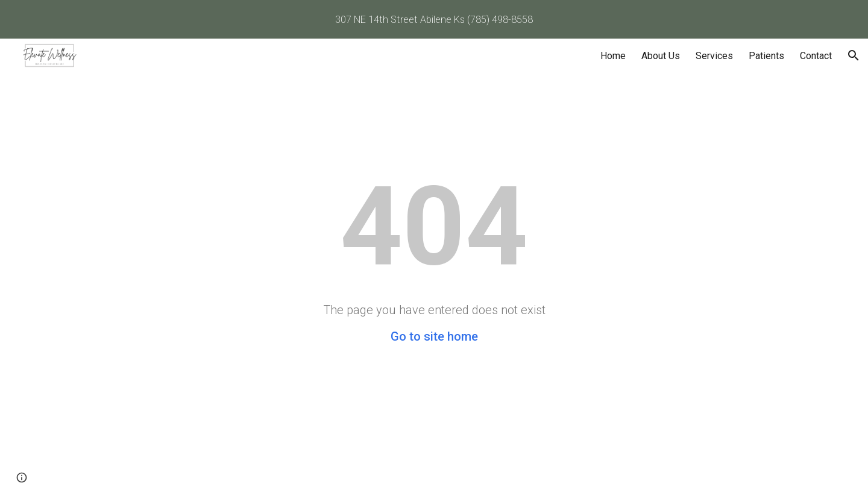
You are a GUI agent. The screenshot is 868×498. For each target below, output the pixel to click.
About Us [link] (661, 56)
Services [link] (714, 56)
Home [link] (613, 56)
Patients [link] (766, 56)
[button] (854, 55)
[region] (434, 19)
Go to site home (434, 336)
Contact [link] (816, 56)
